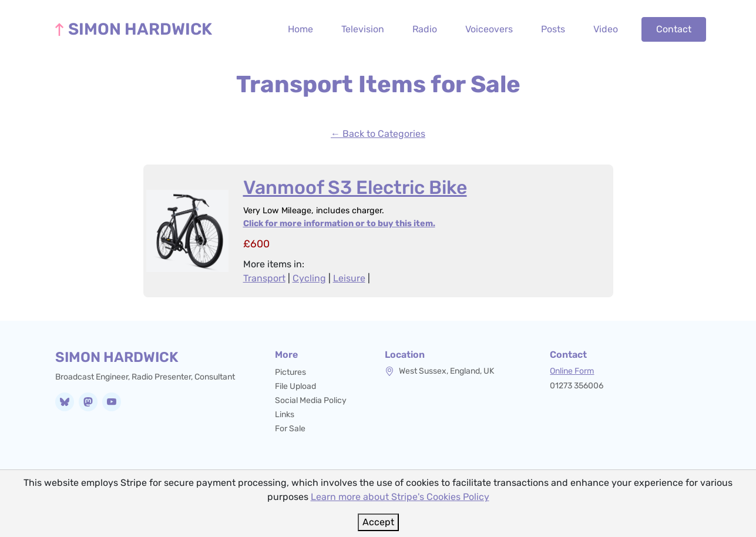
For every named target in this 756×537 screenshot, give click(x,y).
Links (285, 415)
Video (606, 29)
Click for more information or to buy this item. (339, 224)
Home (300, 29)
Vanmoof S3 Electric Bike (355, 187)
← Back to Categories (378, 134)
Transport (264, 278)
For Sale (290, 429)
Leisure (349, 278)
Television (363, 29)
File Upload (295, 386)
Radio (425, 29)
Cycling (309, 278)
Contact (674, 29)
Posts (553, 29)
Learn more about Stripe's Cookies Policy (400, 497)
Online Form (572, 371)
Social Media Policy (311, 400)
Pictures (290, 372)
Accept (378, 522)
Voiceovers (489, 29)
